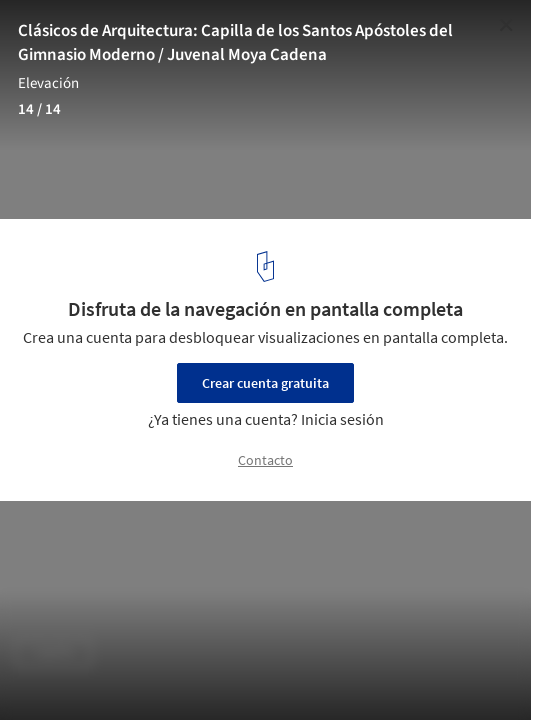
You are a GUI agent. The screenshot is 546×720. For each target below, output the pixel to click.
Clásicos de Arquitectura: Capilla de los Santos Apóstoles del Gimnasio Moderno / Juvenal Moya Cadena (235, 43)
